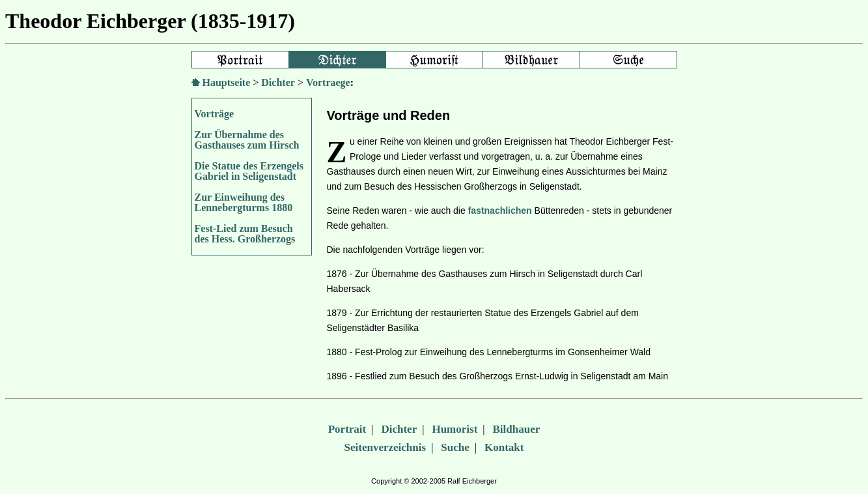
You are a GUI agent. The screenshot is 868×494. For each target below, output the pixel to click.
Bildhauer (517, 429)
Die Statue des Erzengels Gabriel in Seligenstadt (249, 171)
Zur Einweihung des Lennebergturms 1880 (244, 202)
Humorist (455, 429)
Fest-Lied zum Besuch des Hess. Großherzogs (245, 234)
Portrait (347, 429)
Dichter (278, 82)
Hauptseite (227, 82)
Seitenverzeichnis (385, 447)
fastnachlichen (500, 211)
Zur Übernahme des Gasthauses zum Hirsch (247, 140)
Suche (455, 447)
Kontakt (504, 447)
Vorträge (215, 114)
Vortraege (328, 82)
